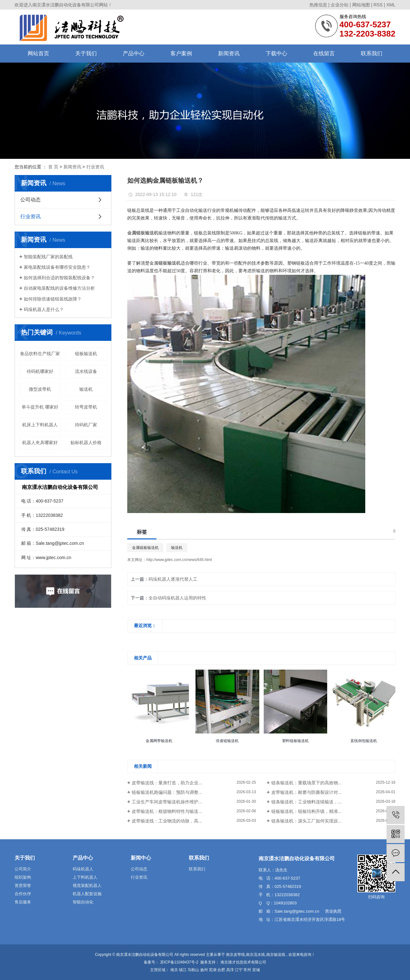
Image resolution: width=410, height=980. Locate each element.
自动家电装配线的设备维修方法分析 (59, 288)
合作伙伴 (23, 894)
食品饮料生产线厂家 (40, 354)
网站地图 (361, 5)
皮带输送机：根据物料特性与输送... (167, 811)
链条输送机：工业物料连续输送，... (307, 802)
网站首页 (38, 54)
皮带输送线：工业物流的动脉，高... (167, 821)
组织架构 (23, 877)
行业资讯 (95, 167)
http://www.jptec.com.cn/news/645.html (179, 560)
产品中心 (134, 54)
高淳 (230, 970)
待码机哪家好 (40, 371)
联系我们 (372, 54)
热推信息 (318, 5)
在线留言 (324, 54)
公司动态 (30, 200)
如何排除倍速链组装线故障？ (53, 299)
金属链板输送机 (145, 548)
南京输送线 (276, 955)
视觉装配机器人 (87, 885)
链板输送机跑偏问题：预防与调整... (167, 792)
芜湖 (213, 970)
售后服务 (23, 902)
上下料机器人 (85, 877)
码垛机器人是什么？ (44, 309)
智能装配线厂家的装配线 (48, 257)
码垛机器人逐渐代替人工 (173, 579)
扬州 (204, 970)
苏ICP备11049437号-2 (179, 962)
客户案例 (181, 54)
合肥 (221, 970)
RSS (378, 5)
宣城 (256, 970)
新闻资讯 (229, 54)
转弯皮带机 (86, 407)
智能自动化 (83, 902)
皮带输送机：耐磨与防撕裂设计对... (307, 792)
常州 (247, 970)
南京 (174, 970)
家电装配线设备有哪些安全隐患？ (57, 267)
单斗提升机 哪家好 (40, 407)
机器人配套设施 (87, 894)
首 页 (53, 167)
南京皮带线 (235, 955)
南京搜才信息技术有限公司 (243, 962)
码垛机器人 (83, 869)
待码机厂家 (86, 425)
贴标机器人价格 (86, 443)
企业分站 (340, 5)
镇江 (183, 970)
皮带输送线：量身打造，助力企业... (167, 783)
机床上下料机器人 (40, 425)
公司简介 (23, 869)
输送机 (86, 389)
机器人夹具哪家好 (40, 443)
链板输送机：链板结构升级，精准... (307, 811)
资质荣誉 (23, 885)
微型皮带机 (40, 389)
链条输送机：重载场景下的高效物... (307, 783)
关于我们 (86, 54)
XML (391, 5)
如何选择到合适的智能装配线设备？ (59, 278)
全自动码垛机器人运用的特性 (177, 598)
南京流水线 (255, 955)
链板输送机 (86, 354)
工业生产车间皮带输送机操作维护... (167, 802)
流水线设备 (86, 371)
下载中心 (276, 54)
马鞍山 (193, 970)
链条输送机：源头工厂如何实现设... (307, 821)
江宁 (239, 970)
